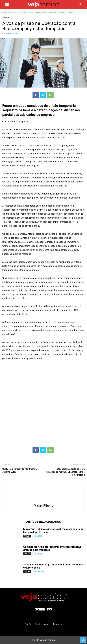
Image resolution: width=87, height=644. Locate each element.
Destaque (58, 624)
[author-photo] (43, 501)
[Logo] (43, 600)
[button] (7, 5)
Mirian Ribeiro (12, 34)
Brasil (38, 624)
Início (5, 13)
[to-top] (83, 639)
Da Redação (38, 536)
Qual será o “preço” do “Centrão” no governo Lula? (20, 470)
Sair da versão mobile (44, 640)
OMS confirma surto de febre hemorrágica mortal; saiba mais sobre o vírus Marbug (65, 472)
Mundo (47, 624)
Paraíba (13, 13)
